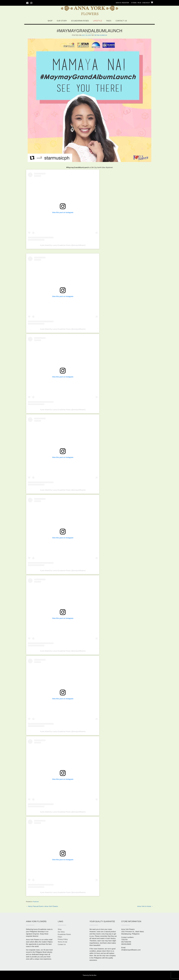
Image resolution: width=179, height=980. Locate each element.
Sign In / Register (122, 3)
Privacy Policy (63, 939)
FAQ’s (109, 21)
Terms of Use (62, 942)
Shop (50, 21)
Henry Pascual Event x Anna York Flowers (42, 906)
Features (36, 902)
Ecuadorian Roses (80, 21)
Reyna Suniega (101, 35)
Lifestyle (98, 21)
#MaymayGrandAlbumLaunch (78, 167)
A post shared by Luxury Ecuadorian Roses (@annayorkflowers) (63, 245)
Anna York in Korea (145, 906)
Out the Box (93, 975)
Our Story (62, 21)
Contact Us (121, 21)
